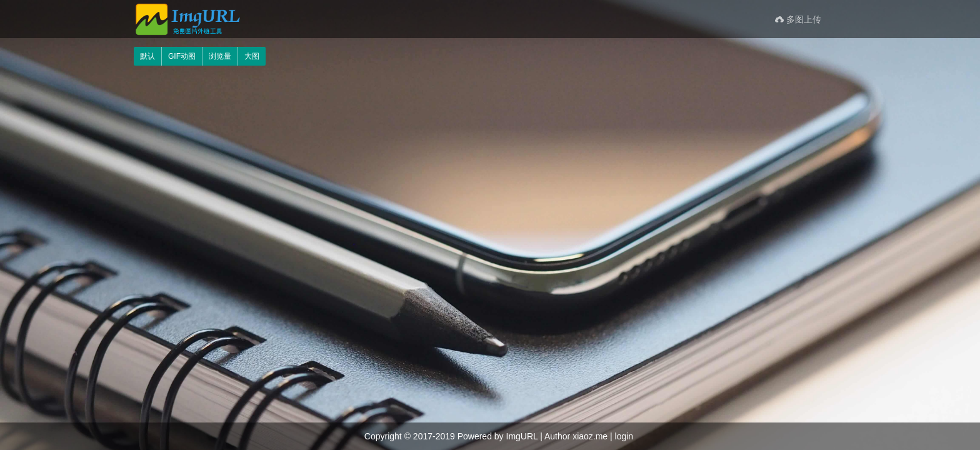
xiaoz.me (590, 436)
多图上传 (798, 19)
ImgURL (522, 436)
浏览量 (220, 56)
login (624, 436)
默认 (147, 56)
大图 (252, 56)
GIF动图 (182, 56)
